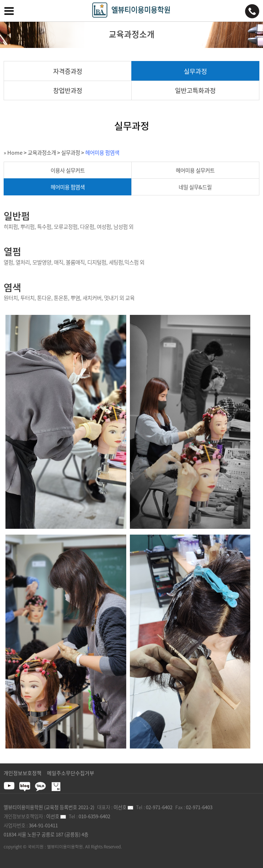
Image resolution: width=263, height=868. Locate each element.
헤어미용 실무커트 (195, 170)
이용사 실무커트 (68, 170)
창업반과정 (68, 90)
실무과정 (195, 71)
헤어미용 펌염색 (102, 153)
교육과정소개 (42, 153)
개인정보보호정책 (23, 773)
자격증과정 (68, 71)
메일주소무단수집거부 (71, 773)
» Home (13, 153)
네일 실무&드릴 (195, 187)
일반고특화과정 (195, 90)
